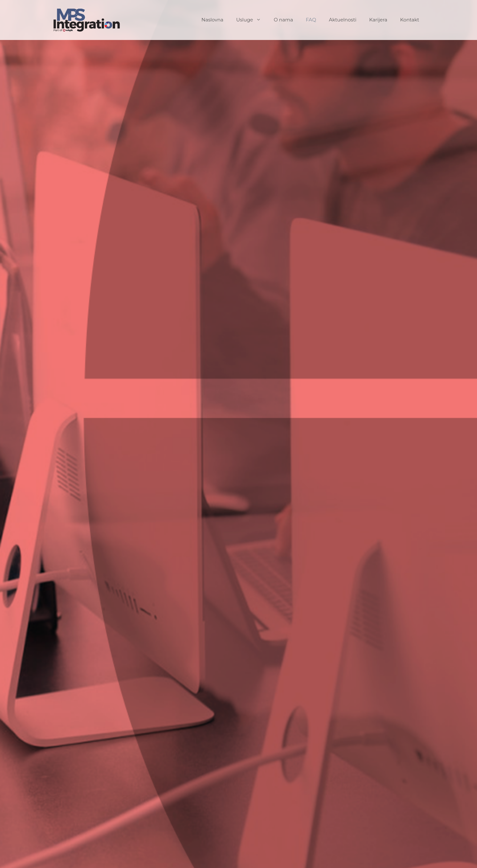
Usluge (252, 20)
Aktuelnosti (343, 20)
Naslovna (212, 20)
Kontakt (410, 20)
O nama (283, 20)
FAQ (311, 20)
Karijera (378, 20)
